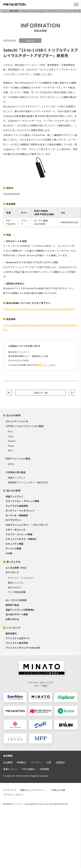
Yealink (12, 441)
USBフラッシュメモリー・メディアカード (27, 525)
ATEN (11, 464)
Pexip (11, 446)
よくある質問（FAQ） (17, 568)
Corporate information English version (26, 776)
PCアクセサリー (14, 520)
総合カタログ (14, 587)
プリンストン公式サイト (18, 638)
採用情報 (44, 769)
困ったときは (13, 562)
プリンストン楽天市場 (17, 643)
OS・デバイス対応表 (16, 600)
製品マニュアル (16, 583)
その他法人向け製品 (16, 472)
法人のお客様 (13, 415)
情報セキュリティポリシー (33, 790)
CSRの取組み (28, 769)
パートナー (37, 762)
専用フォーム (44, 365)
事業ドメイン (10, 769)
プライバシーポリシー (14, 795)
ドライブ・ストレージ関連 (19, 534)
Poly (10, 431)
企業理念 (60, 762)
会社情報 (8, 756)
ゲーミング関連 (13, 548)
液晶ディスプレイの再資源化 (20, 610)
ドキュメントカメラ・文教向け (21, 539)
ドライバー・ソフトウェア (21, 578)
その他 (9, 553)
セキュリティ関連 (14, 544)
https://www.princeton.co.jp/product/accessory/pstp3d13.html (39, 309)
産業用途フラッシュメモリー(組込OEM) (28, 482)
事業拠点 (21, 762)
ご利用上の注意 (58, 790)
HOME (4, 11)
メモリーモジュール (16, 530)
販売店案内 (11, 633)
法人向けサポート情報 (17, 614)
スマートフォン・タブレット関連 (22, 501)
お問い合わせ (12, 619)
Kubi (10, 450)
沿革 (49, 762)
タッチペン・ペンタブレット (20, 511)
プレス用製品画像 (17, 592)
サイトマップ (10, 790)
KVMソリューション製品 (18, 458)
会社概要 (8, 762)
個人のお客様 (13, 490)
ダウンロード (12, 572)
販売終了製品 (12, 605)
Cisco (11, 436)
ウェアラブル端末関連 (17, 506)
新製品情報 (14, 11)
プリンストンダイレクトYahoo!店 (23, 648)
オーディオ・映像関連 (17, 515)
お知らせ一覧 (40, 393)
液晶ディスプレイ (17, 478)
